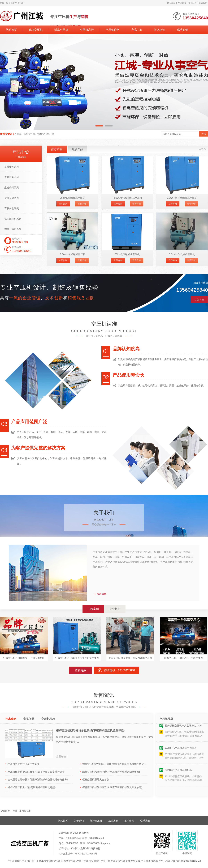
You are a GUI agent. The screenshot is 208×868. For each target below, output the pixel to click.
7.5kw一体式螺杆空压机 (73, 254)
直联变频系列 (12, 177)
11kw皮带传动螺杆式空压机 (182, 198)
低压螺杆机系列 (13, 219)
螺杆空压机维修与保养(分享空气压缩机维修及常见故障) (112, 787)
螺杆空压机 (36, 30)
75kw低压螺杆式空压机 (73, 198)
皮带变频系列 (12, 198)
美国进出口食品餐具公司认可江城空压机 (130, 658)
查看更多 (80, 670)
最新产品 (77, 149)
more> (202, 149)
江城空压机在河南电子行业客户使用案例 (77, 658)
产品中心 (137, 30)
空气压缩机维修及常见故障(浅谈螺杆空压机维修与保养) (38, 780)
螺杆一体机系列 (13, 229)
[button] (99, 126)
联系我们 (203, 3)
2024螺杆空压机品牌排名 (178, 771)
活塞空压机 (61, 30)
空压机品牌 (87, 30)
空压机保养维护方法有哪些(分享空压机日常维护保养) (36, 772)
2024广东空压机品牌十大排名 (181, 749)
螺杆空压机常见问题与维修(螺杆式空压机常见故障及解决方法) (115, 764)
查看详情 (82, 204)
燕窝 (15, 811)
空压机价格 (112, 30)
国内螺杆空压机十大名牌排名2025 (183, 727)
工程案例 (93, 609)
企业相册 (115, 609)
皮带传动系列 (12, 167)
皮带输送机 (25, 811)
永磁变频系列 (12, 188)
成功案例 (183, 30)
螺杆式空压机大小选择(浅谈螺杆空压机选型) (32, 787)
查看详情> (62, 756)
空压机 (18, 134)
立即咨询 (63, 204)
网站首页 (11, 30)
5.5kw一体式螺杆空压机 (182, 254)
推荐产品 (57, 149)
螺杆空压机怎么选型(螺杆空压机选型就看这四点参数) (111, 772)
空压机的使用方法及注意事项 (24, 764)
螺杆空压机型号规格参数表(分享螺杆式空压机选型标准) (90, 731)
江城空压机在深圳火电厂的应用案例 (184, 658)
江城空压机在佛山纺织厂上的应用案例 (24, 658)
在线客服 (182, 3)
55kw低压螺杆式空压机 (127, 254)
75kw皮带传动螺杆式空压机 (127, 198)
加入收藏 (171, 3)
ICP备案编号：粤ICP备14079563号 (78, 854)
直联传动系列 (12, 208)
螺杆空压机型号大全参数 (96, 780)
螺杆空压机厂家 (46, 134)
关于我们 (192, 3)
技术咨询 (160, 30)
